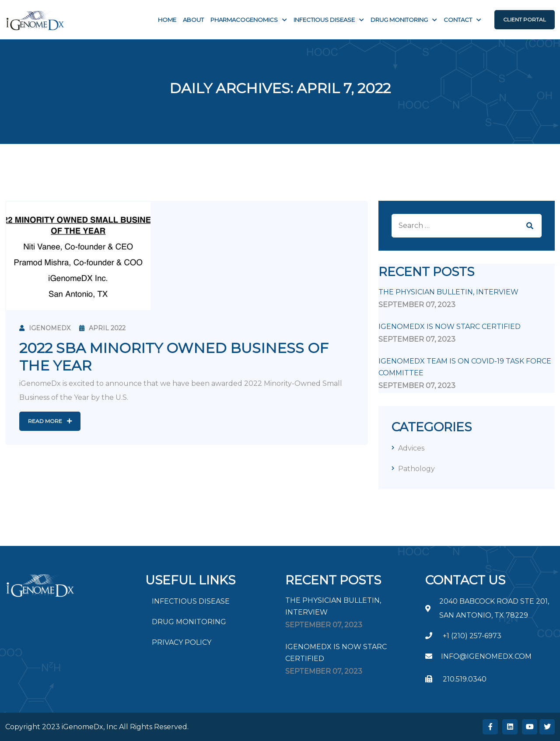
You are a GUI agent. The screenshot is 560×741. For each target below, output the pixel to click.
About (193, 20)
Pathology (416, 469)
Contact (458, 20)
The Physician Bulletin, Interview (448, 292)
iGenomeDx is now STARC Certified (450, 327)
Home (167, 20)
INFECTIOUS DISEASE (324, 20)
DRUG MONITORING (189, 622)
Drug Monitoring (399, 20)
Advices (411, 448)
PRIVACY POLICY (182, 642)
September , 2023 (417, 305)
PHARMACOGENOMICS (244, 20)
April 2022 (102, 328)
